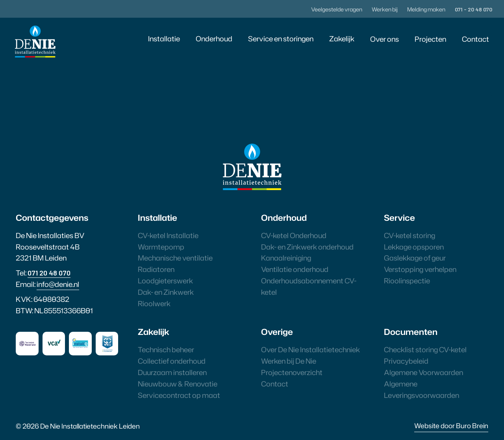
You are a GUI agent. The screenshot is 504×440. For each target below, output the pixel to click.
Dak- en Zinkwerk (166, 292)
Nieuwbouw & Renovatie (178, 384)
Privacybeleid (406, 361)
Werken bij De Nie (289, 361)
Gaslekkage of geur (415, 258)
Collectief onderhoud (172, 361)
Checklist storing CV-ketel (425, 349)
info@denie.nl (58, 284)
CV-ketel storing (409, 235)
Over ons (384, 39)
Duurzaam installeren (172, 372)
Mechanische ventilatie (175, 258)
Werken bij (385, 9)
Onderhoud (214, 39)
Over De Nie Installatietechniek (310, 349)
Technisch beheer (166, 349)
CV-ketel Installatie (168, 235)
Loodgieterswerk (165, 281)
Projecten (430, 39)
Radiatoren (156, 269)
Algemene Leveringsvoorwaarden (422, 389)
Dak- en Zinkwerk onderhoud (307, 247)
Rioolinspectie (407, 281)
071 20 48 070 (49, 273)
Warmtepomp (161, 247)
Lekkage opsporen (414, 247)
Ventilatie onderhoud (295, 269)
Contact (475, 39)
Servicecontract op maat (179, 395)
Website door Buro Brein (451, 425)
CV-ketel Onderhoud (294, 235)
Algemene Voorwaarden (423, 372)
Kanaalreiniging (286, 258)
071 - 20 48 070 (473, 9)
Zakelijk (342, 39)
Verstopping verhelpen (420, 269)
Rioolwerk (154, 303)
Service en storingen (281, 39)
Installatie (164, 39)
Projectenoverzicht (292, 372)
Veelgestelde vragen (337, 9)
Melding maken (426, 9)
